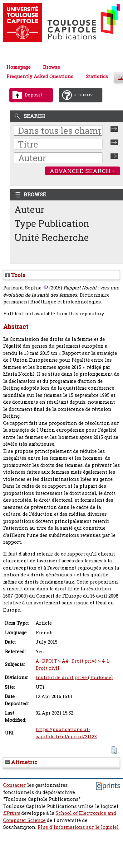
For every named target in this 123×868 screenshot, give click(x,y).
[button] (114, 750)
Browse (52, 67)
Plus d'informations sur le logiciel (78, 827)
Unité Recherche (52, 237)
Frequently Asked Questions (40, 76)
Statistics (97, 76)
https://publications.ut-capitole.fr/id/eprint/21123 (66, 733)
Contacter (15, 785)
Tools (15, 275)
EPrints (12, 813)
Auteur (29, 209)
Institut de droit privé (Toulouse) (74, 677)
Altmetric (21, 762)
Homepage (18, 67)
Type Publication (52, 223)
